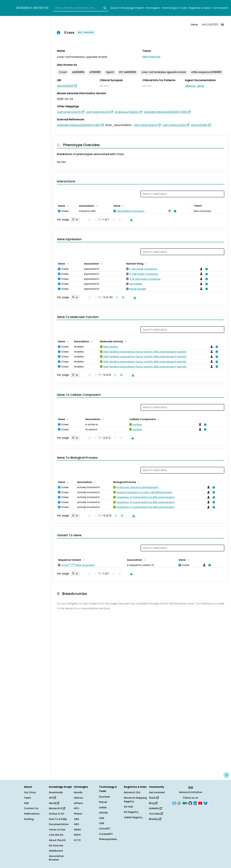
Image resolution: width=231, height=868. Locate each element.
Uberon (78, 798)
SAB (26, 803)
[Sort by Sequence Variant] (83, 560)
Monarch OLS (132, 792)
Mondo (78, 792)
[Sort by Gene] (67, 206)
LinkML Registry (133, 817)
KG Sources (56, 846)
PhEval (103, 802)
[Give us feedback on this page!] (226, 775)
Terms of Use (57, 830)
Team (27, 798)
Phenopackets (108, 839)
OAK (102, 818)
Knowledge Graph (132, 8)
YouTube (156, 814)
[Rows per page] (75, 220)
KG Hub (128, 807)
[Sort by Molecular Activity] (125, 341)
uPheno (78, 803)
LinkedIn (155, 808)
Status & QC (57, 814)
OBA (76, 819)
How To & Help (58, 819)
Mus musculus (151, 57)
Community (220, 8)
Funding (29, 819)
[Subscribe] (174, 803)
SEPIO (77, 835)
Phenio (78, 814)
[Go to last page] (122, 297)
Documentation (59, 824)
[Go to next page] (116, 297)
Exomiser (105, 797)
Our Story (30, 792)
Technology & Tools (174, 8)
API (52, 798)
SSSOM (103, 813)
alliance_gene (194, 86)
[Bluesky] (206, 803)
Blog (153, 803)
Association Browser (56, 858)
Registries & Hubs (200, 8)
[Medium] (185, 803)
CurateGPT (106, 834)
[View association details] (175, 211)
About (115, 8)
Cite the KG (56, 835)
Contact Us (31, 808)
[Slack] (179, 803)
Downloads (56, 792)
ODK (102, 823)
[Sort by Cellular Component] (158, 419)
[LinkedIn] (195, 803)
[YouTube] (200, 803)
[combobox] (81, 8)
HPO (76, 808)
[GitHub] (190, 803)
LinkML (103, 807)
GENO (77, 830)
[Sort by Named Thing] (145, 263)
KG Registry (131, 812)
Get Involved (157, 792)
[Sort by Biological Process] (138, 482)
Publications (32, 814)
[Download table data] (131, 220)
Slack (154, 798)
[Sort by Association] (96, 206)
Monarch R (57, 808)
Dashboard (56, 851)
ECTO (77, 840)
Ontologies (153, 8)
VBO (76, 824)
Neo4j (54, 803)
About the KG (57, 840)
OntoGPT (105, 829)
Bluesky (155, 819)
